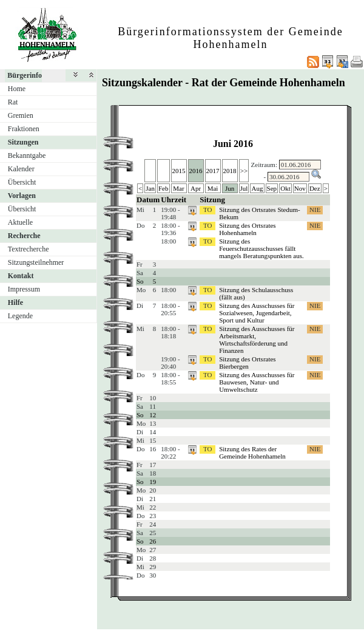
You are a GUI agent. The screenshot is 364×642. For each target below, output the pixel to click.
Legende (20, 316)
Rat (13, 102)
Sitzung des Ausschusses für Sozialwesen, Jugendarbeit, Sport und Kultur (257, 313)
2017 (213, 171)
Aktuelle (20, 222)
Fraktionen (24, 129)
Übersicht (22, 182)
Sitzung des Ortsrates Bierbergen (247, 363)
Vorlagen (22, 196)
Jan (150, 188)
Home (17, 89)
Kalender (21, 169)
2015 (179, 171)
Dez (315, 188)
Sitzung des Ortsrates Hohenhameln (247, 229)
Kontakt (21, 276)
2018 (230, 171)
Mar (178, 188)
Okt (285, 188)
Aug (258, 188)
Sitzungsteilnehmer (36, 262)
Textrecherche (29, 249)
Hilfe (15, 302)
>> (244, 171)
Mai (213, 188)
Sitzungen (23, 142)
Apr (196, 188)
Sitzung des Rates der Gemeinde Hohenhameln (252, 452)
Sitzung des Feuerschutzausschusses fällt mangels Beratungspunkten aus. (261, 248)
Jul (244, 188)
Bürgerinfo (25, 75)
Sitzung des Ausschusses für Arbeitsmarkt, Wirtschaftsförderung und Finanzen (257, 340)
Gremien (21, 115)
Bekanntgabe (27, 155)
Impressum (24, 289)
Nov (300, 188)
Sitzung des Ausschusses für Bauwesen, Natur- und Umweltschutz (257, 382)
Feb (163, 188)
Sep (272, 188)
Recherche (24, 236)
